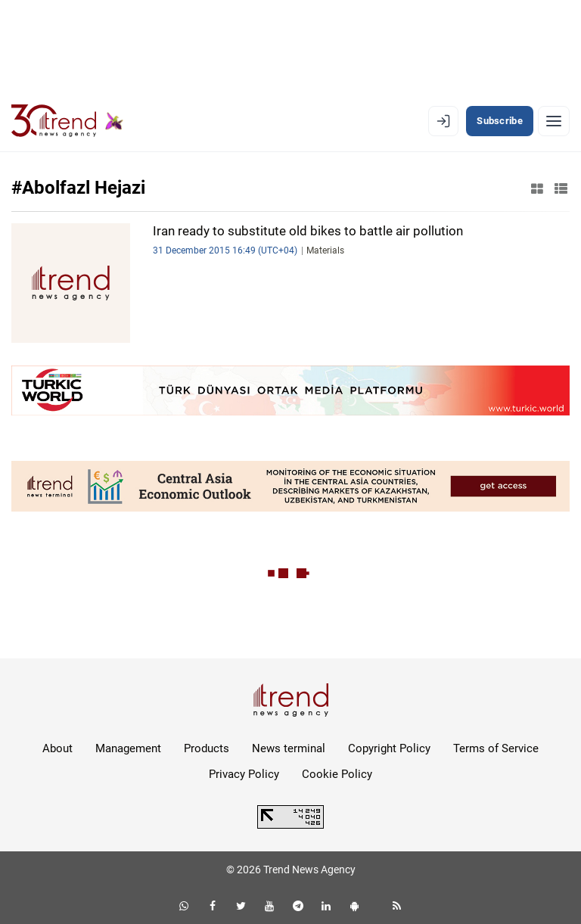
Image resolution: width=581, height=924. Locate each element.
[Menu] (554, 121)
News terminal (289, 748)
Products (207, 748)
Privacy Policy (244, 774)
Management (128, 748)
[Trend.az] (67, 121)
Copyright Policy (389, 748)
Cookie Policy (337, 774)
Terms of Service (496, 748)
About (57, 748)
